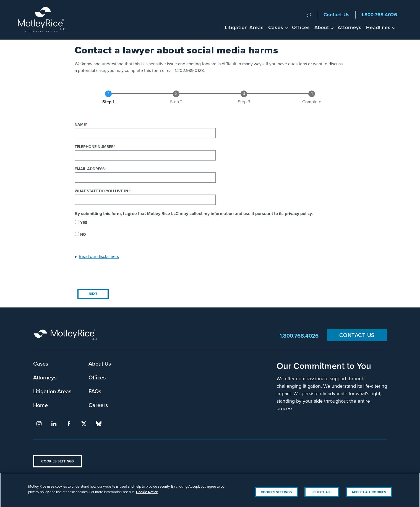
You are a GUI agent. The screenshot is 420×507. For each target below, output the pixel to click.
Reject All (322, 495)
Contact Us (337, 15)
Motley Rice (66, 336)
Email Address (90, 169)
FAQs (95, 391)
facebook (69, 424)
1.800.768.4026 (379, 15)
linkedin (54, 424)
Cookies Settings (58, 461)
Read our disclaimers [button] (99, 256)
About (322, 27)
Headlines (378, 27)
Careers (98, 405)
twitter (84, 424)
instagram (39, 424)
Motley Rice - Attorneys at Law (45, 20)
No (83, 235)
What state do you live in (102, 191)
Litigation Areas (244, 27)
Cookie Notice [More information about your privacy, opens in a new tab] (147, 495)
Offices (301, 27)
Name (80, 125)
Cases (276, 27)
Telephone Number (94, 147)
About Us (100, 364)
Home (41, 405)
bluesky (99, 424)
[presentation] (117, 275)
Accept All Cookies (369, 495)
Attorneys (350, 27)
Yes (84, 223)
